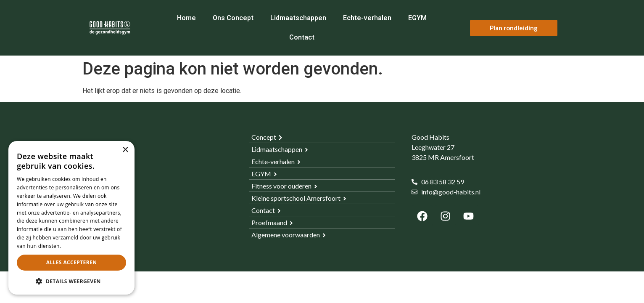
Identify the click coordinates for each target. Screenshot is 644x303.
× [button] (125, 150)
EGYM (417, 18)
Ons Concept (233, 18)
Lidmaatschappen (298, 18)
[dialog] (71, 218)
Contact (302, 37)
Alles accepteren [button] (72, 262)
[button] (71, 281)
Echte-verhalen (367, 18)
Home (186, 18)
